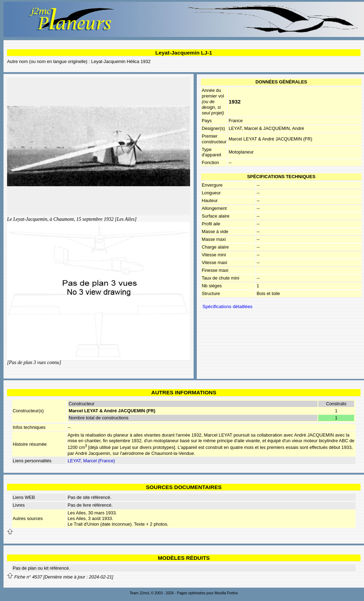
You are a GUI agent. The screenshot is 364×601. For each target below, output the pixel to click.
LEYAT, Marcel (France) (91, 461)
